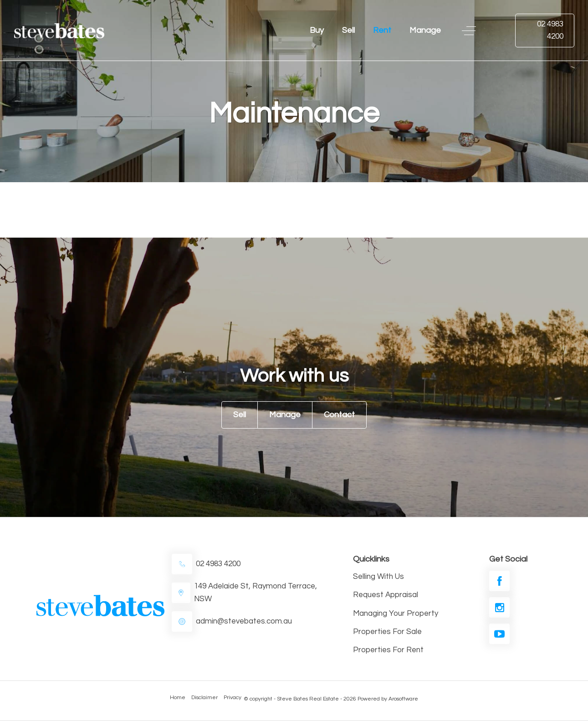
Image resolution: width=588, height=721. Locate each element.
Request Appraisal (386, 595)
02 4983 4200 (550, 30)
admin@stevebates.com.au (244, 621)
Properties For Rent (388, 650)
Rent (382, 30)
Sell (348, 30)
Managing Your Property (396, 614)
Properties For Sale (387, 632)
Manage (425, 30)
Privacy (233, 698)
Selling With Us (378, 577)
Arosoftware (403, 699)
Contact (339, 415)
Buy (317, 30)
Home (178, 698)
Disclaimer (205, 698)
